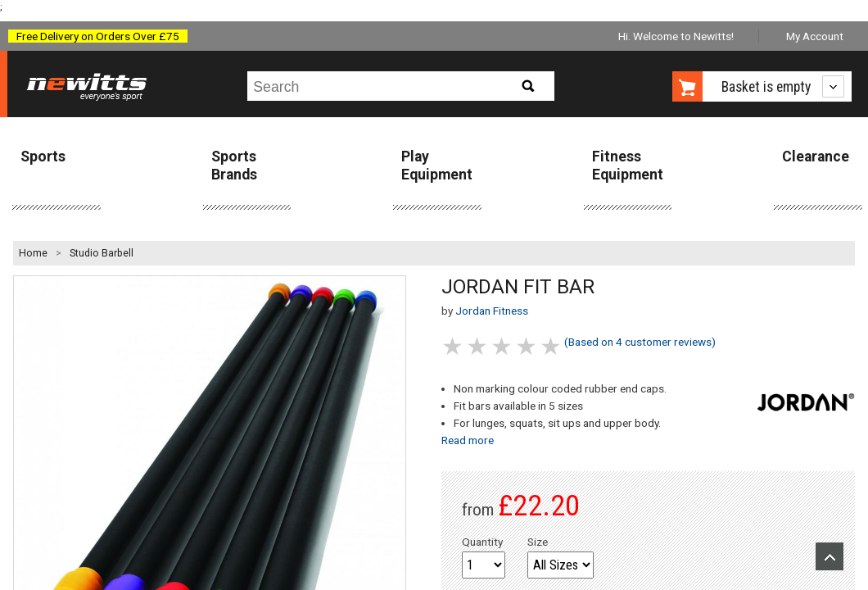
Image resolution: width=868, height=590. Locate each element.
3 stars (503, 346)
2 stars (478, 346)
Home (33, 253)
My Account (815, 36)
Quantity (482, 542)
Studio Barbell (102, 253)
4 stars (527, 346)
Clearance (816, 157)
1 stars (454, 346)
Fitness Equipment (628, 165)
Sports (43, 157)
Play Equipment (437, 165)
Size (538, 542)
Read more (468, 440)
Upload (830, 556)
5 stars (552, 346)
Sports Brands (234, 165)
